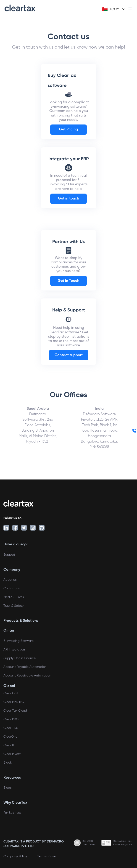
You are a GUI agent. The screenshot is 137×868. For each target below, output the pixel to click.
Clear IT (9, 745)
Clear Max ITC (14, 702)
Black (8, 763)
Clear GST (11, 693)
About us (10, 580)
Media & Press (14, 597)
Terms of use (46, 856)
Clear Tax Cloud (15, 711)
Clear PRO (11, 719)
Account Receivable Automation (27, 676)
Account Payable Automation (25, 667)
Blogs (7, 788)
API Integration (14, 650)
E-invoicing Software (18, 641)
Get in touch (68, 199)
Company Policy (15, 856)
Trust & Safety (13, 606)
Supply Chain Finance (20, 658)
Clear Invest (12, 754)
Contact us (12, 588)
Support (9, 555)
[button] (113, 9)
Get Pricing (68, 130)
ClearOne (10, 737)
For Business (12, 813)
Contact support (69, 355)
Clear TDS (11, 728)
